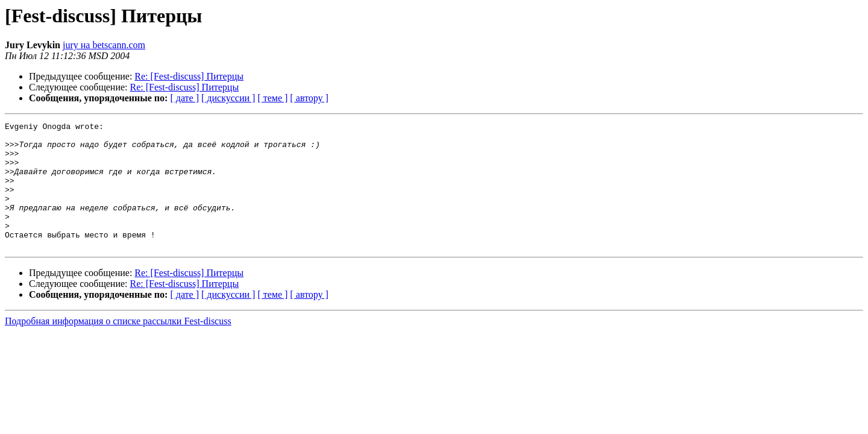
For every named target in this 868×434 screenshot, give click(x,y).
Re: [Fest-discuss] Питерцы (189, 76)
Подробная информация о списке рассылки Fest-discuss (118, 346)
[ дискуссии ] (228, 98)
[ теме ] (272, 98)
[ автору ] (309, 98)
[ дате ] (184, 98)
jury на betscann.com (104, 45)
